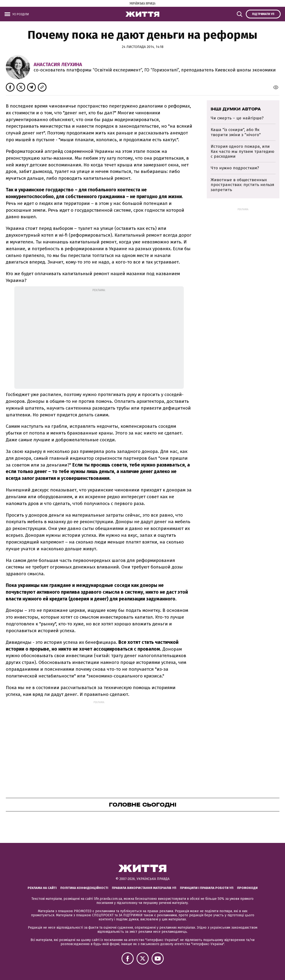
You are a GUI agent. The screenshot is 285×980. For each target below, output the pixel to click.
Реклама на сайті (42, 888)
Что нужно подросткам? (235, 168)
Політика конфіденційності (84, 888)
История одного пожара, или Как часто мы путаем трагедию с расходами (243, 151)
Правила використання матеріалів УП (144, 888)
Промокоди (247, 888)
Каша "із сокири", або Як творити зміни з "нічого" (236, 132)
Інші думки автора (236, 109)
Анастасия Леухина (58, 64)
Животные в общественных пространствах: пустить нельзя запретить (242, 185)
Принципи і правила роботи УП (207, 888)
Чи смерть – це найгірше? (238, 118)
